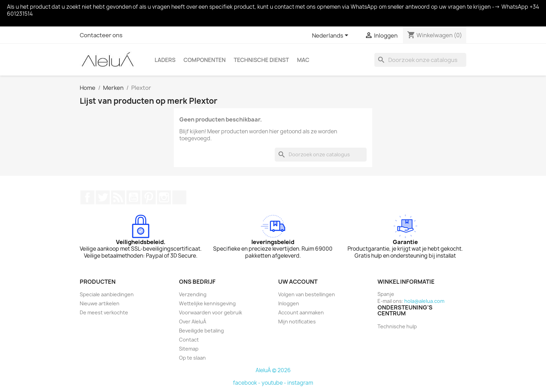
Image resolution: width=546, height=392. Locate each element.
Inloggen (289, 303)
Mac (303, 60)
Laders (165, 60)
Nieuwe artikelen (100, 303)
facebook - (247, 383)
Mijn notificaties (297, 322)
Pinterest (149, 197)
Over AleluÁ (193, 322)
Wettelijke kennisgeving (207, 303)
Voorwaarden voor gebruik (210, 312)
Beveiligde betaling (201, 331)
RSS (118, 197)
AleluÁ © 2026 (273, 370)
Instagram (164, 197)
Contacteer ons (101, 35)
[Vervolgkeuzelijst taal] (331, 36)
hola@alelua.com (424, 301)
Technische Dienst (261, 60)
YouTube (133, 197)
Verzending (193, 294)
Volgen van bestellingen (307, 294)
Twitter (103, 197)
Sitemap (189, 349)
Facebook (87, 197)
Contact (189, 340)
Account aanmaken (301, 312)
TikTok (179, 197)
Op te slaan (192, 358)
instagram (300, 383)
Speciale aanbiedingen (107, 294)
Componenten (205, 60)
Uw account (298, 282)
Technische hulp (397, 326)
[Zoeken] (420, 60)
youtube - (274, 383)
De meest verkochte (104, 312)
